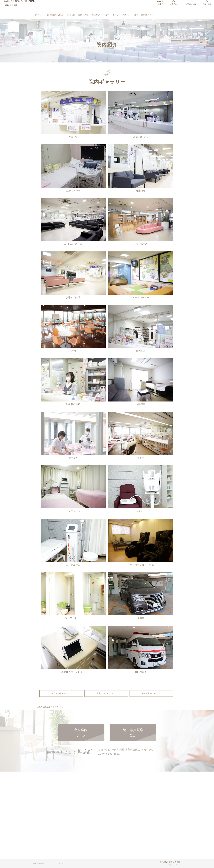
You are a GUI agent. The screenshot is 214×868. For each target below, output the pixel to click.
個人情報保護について (42, 863)
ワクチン (145, 16)
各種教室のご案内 (150, 693)
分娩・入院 (93, 16)
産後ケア (109, 16)
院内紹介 (41, 16)
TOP (39, 707)
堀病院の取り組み (59, 16)
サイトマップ (60, 863)
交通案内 (159, 8)
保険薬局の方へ (44, 24)
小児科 (121, 16)
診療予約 (173, 8)
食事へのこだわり (105, 693)
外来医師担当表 (190, 8)
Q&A (156, 16)
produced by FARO (170, 865)
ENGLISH (207, 8)
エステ (132, 16)
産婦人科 (78, 16)
